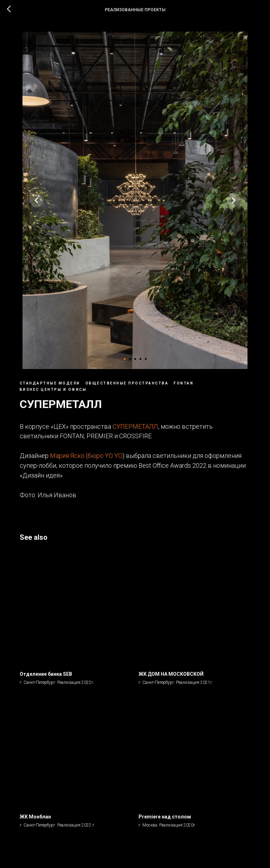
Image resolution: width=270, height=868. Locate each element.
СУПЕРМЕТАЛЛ (138, 428)
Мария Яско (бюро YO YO (89, 457)
